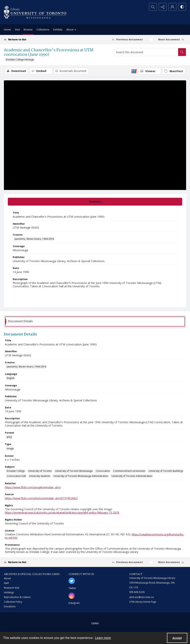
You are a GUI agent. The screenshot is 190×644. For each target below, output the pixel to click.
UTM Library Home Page (143, 602)
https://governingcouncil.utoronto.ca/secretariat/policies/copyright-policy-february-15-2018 (62, 512)
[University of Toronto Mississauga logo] (35, 12)
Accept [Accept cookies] (177, 638)
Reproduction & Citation (17, 597)
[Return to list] (29, 39)
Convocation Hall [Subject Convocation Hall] (16, 476)
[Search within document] (182, 52)
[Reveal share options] (163, 7)
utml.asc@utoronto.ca (141, 597)
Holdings (9, 592)
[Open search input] (153, 7)
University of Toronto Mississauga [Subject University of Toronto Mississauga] (74, 471)
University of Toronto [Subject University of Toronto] (40, 471)
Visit (17, 29)
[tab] (95, 202)
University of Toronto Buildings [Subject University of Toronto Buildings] (166, 471)
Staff (6, 583)
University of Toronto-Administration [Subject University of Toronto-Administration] (132, 476)
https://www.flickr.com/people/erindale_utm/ (33, 487)
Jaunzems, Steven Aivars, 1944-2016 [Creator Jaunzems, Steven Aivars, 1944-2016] (34, 239)
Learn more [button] (103, 638)
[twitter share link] (72, 581)
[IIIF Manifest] (174, 71)
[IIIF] (134, 71)
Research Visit (12, 588)
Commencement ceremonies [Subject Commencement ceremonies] (129, 471)
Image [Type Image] (10, 448)
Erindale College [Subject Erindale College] (16, 471)
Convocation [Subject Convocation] (103, 471)
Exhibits (58, 29)
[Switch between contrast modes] (182, 7)
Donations (10, 606)
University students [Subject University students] (40, 476)
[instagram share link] (72, 596)
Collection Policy (13, 602)
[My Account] (172, 7)
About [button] (72, 30)
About (7, 578)
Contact (95, 623)
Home (7, 29)
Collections (43, 29)
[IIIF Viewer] (150, 71)
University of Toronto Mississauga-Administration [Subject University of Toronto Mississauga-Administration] (81, 476)
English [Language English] (11, 378)
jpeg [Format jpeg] (9, 437)
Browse (28, 29)
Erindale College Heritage (20, 60)
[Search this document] (146, 52)
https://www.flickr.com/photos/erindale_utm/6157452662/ (41, 498)
